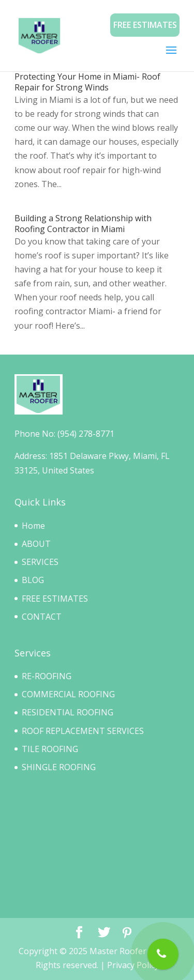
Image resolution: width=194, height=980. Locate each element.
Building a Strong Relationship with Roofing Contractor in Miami (83, 224)
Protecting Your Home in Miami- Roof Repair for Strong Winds (87, 82)
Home (33, 526)
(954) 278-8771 (86, 434)
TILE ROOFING (50, 749)
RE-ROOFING (47, 676)
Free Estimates (145, 25)
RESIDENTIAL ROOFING (68, 712)
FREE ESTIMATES (55, 599)
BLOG (33, 580)
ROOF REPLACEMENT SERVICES (83, 731)
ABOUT (36, 544)
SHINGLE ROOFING (59, 767)
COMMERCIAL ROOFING (68, 694)
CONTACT (42, 617)
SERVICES (40, 562)
